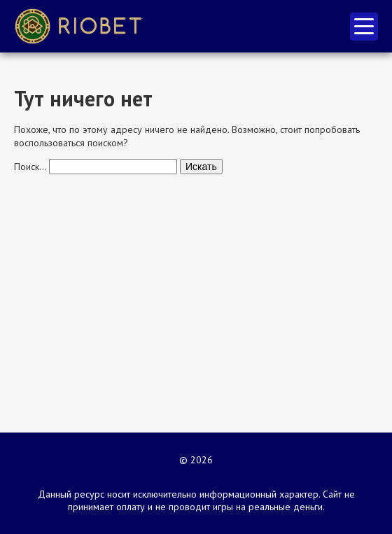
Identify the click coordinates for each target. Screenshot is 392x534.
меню (364, 26)
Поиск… (30, 167)
